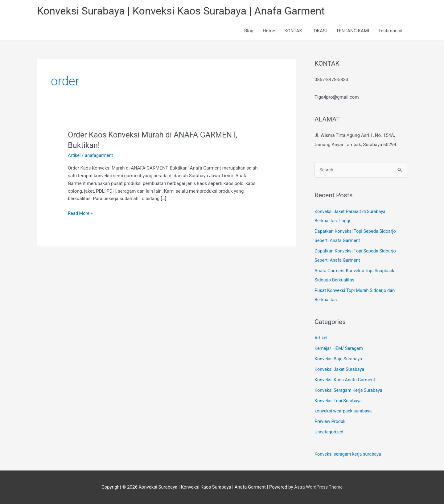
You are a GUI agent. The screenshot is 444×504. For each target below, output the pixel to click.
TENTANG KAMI (353, 31)
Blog (249, 31)
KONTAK (293, 31)
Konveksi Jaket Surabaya (340, 370)
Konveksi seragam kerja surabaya (349, 454)
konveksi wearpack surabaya (344, 411)
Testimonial (390, 31)
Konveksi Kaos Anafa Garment (346, 380)
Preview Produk (330, 422)
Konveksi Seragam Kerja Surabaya (349, 391)
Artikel (74, 156)
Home (269, 31)
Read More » (81, 213)
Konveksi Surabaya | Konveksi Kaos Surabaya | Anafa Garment (185, 11)
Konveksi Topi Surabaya (339, 401)
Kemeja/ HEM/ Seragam (339, 349)
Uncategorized (329, 432)
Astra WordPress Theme (319, 487)
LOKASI (319, 31)
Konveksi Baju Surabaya (339, 359)
